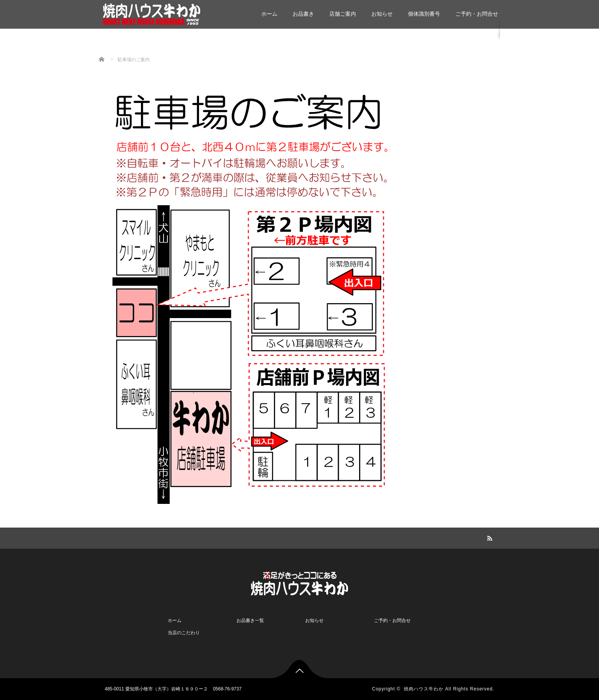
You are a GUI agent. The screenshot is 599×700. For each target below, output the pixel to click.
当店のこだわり (184, 633)
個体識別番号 (424, 14)
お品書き (303, 14)
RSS (489, 537)
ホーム (269, 14)
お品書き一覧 (250, 620)
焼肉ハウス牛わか (424, 689)
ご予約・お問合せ (477, 14)
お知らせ (382, 14)
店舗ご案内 (343, 14)
